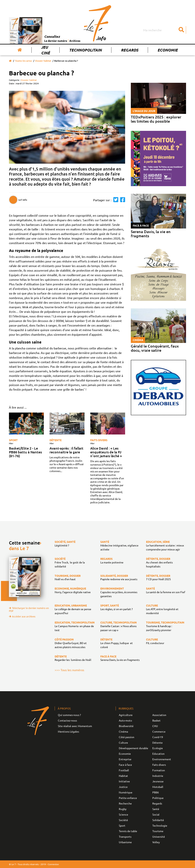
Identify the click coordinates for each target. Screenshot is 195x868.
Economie (168, 50)
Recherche (125, 803)
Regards (130, 50)
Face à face (125, 765)
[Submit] (181, 30)
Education (158, 754)
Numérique (126, 792)
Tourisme (158, 831)
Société (123, 820)
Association (159, 715)
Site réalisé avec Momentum (75, 726)
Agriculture (126, 715)
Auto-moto (125, 720)
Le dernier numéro (56, 41)
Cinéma (123, 731)
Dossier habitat (43, 61)
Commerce (159, 731)
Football (124, 770)
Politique (158, 798)
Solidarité (158, 820)
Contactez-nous (67, 720)
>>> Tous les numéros (69, 670)
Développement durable (133, 748)
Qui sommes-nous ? (69, 715)
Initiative (124, 781)
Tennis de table (128, 831)
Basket (156, 720)
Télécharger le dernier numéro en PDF (29, 609)
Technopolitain (85, 50)
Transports (125, 837)
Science (123, 814)
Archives (75, 41)
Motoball (158, 787)
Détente (56, 440)
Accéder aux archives (22, 616)
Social (156, 814)
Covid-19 (158, 737)
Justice (123, 787)
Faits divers (99, 440)
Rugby (123, 809)
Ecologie (158, 748)
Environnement (162, 759)
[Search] (164, 30)
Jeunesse (158, 781)
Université (159, 837)
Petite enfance (128, 798)
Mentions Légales (68, 731)
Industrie (158, 776)
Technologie (160, 825)
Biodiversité (126, 726)
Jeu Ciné (46, 50)
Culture (123, 743)
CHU (155, 726)
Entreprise (125, 759)
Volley (156, 842)
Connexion (53, 864)
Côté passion (127, 737)
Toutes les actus (23, 61)
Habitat (123, 776)
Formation (159, 770)
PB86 (156, 792)
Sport (13, 440)
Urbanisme (125, 842)
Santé (156, 809)
